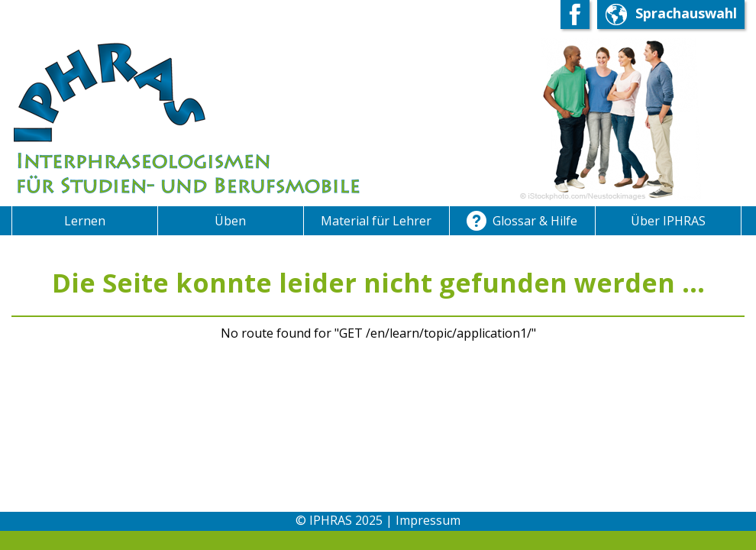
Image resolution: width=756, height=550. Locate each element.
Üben (230, 221)
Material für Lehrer (376, 221)
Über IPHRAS (668, 221)
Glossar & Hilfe (522, 222)
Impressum (428, 520)
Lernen (85, 221)
